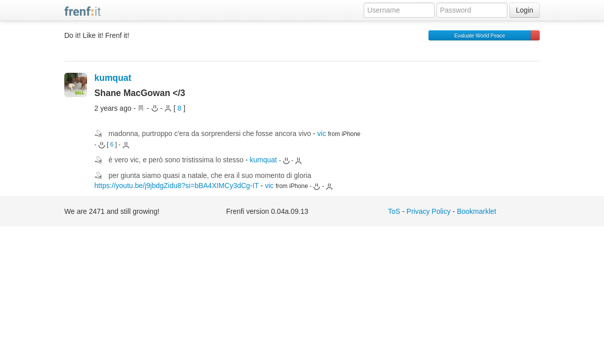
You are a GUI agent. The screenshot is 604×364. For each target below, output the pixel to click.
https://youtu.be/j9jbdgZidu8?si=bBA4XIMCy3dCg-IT (177, 186)
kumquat (113, 78)
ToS (394, 211)
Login (525, 10)
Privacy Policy (429, 211)
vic (321, 133)
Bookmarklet (477, 211)
